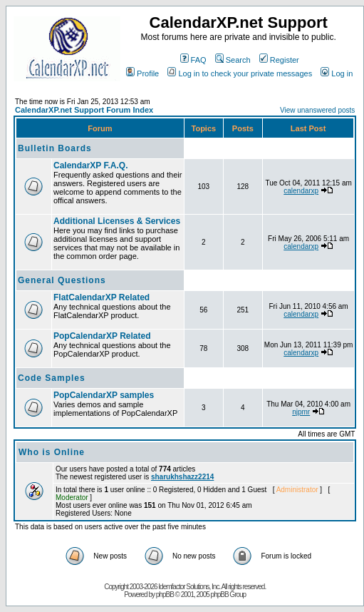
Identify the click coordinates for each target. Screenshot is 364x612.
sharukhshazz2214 (182, 477)
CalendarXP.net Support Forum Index (84, 110)
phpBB (165, 595)
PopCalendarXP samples (104, 395)
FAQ (193, 60)
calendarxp (301, 191)
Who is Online (52, 452)
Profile (142, 73)
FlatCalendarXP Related (102, 297)
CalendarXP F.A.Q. (90, 165)
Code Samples (52, 378)
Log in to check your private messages (240, 73)
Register (279, 60)
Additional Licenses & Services (117, 221)
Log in (337, 73)
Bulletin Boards (55, 148)
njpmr (301, 412)
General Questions (62, 280)
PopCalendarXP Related (102, 336)
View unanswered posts (317, 110)
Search (233, 60)
